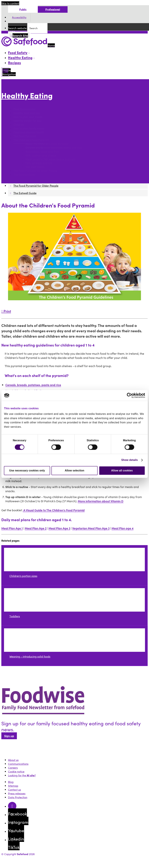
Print (6, 311)
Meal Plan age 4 (122, 528)
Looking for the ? (22, 775)
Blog (11, 782)
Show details (130, 460)
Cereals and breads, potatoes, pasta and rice (54, 148)
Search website (17, 28)
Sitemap (13, 786)
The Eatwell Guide (24, 175)
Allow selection (74, 471)
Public (23, 9)
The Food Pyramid (25, 136)
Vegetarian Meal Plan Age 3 (91, 528)
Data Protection (18, 797)
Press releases (17, 793)
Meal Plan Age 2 (36, 528)
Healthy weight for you (27, 121)
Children (19, 125)
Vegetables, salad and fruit (42, 151)
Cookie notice (16, 771)
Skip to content (10, 3)
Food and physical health (29, 132)
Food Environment (24, 109)
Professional (53, 9)
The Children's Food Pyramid (31, 140)
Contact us (14, 790)
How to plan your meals (28, 117)
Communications (18, 764)
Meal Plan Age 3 (59, 528)
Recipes (14, 62)
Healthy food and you (27, 113)
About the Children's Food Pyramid (47, 144)
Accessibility (19, 17)
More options (10, 103)
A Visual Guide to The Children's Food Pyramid (54, 510)
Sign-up (9, 736)
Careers (13, 768)
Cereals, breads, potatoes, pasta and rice (33, 385)
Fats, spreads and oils (39, 163)
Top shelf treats (35, 167)
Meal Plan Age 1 (12, 528)
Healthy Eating (27, 95)
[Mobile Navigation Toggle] (5, 72)
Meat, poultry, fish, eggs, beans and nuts (50, 159)
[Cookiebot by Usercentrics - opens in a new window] (130, 395)
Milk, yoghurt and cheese (41, 155)
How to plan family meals (29, 128)
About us (13, 760)
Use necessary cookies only (27, 471)
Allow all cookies (122, 471)
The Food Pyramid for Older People (35, 171)
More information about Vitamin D (101, 501)
